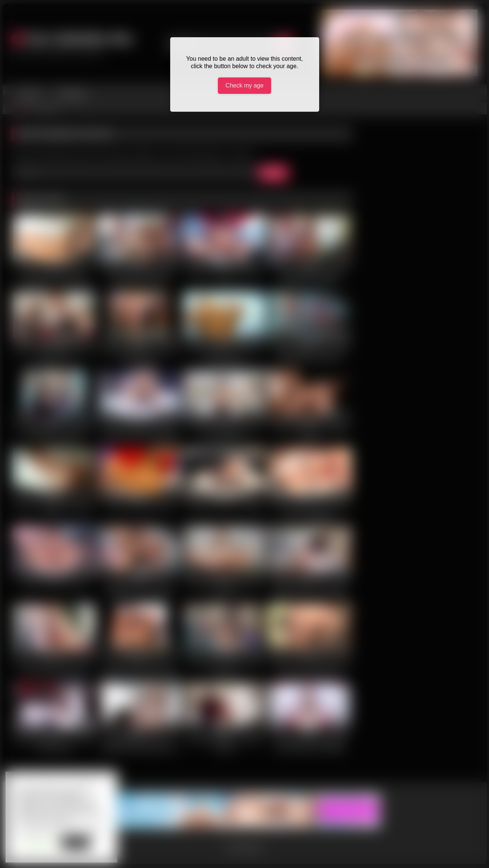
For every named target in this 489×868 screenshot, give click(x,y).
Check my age (244, 85)
